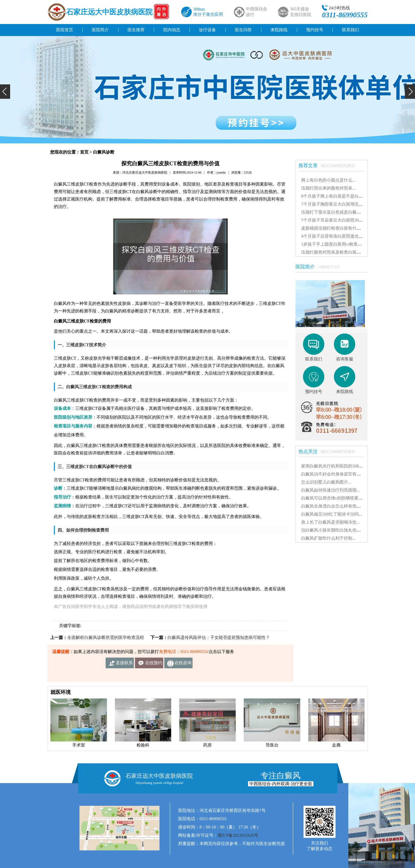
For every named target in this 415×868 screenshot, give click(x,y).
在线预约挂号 (154, 664)
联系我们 (350, 30)
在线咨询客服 (183, 664)
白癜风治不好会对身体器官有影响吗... (337, 474)
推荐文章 (329, 166)
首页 (84, 152)
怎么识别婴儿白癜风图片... (326, 482)
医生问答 (243, 30)
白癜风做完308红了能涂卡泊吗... (332, 514)
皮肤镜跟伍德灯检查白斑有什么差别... (337, 228)
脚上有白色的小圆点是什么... (328, 180)
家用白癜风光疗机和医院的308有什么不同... (342, 466)
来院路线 (279, 30)
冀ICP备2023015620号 (238, 835)
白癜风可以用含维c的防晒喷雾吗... (334, 498)
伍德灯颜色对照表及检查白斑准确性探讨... (341, 252)
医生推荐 (136, 30)
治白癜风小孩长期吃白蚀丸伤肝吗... (335, 530)
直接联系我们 (124, 664)
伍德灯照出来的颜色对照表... (328, 188)
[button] (5, 92)
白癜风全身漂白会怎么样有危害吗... (335, 506)
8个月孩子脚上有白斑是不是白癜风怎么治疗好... (346, 196)
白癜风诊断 (104, 152)
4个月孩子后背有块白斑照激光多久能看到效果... (346, 236)
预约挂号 (315, 30)
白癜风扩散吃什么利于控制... (328, 538)
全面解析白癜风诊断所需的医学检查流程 (106, 637)
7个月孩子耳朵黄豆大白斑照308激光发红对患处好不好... (354, 220)
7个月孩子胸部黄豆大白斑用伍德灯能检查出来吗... (349, 204)
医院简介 (100, 30)
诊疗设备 (207, 30)
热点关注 (329, 451)
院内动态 (172, 30)
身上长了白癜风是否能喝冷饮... (330, 522)
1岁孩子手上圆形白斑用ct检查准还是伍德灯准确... (348, 244)
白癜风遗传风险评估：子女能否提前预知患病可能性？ (219, 637)
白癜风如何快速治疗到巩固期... (330, 490)
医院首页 (65, 30)
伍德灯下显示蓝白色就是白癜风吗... (335, 212)
